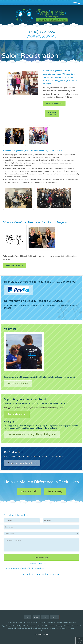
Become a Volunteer (18, 384)
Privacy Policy (33, 564)
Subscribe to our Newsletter (22, 463)
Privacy (45, 617)
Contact (55, 617)
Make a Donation (17, 414)
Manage (46, 634)
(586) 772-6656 (43, 32)
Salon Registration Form (54, 103)
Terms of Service (42, 564)
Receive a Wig (55, 492)
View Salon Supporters (52, 113)
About (36, 617)
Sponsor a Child (29, 492)
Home (28, 617)
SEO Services (39, 634)
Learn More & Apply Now (15, 265)
